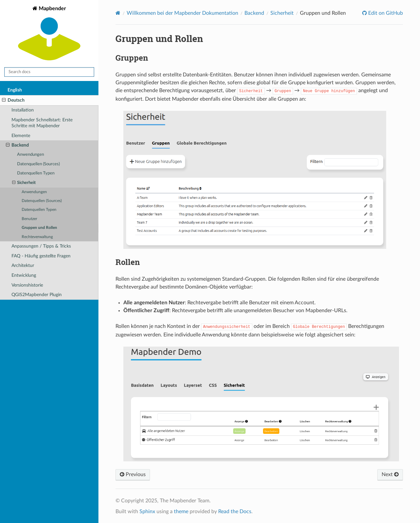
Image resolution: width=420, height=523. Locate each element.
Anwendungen (31, 155)
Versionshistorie (27, 285)
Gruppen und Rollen (39, 228)
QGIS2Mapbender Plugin (37, 295)
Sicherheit (24, 183)
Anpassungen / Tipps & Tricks (41, 246)
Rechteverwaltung (37, 237)
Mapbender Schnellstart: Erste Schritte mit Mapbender (42, 123)
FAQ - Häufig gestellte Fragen (41, 256)
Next (390, 474)
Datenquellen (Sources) (38, 164)
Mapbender (49, 34)
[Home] (118, 13)
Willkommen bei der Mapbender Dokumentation (182, 13)
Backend (17, 145)
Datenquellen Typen (36, 173)
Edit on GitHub (385, 13)
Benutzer (29, 219)
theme (181, 512)
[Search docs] (49, 72)
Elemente (21, 136)
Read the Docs (235, 512)
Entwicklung (24, 275)
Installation (23, 110)
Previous (133, 474)
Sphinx (147, 512)
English (15, 90)
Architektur (23, 265)
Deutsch (13, 100)
